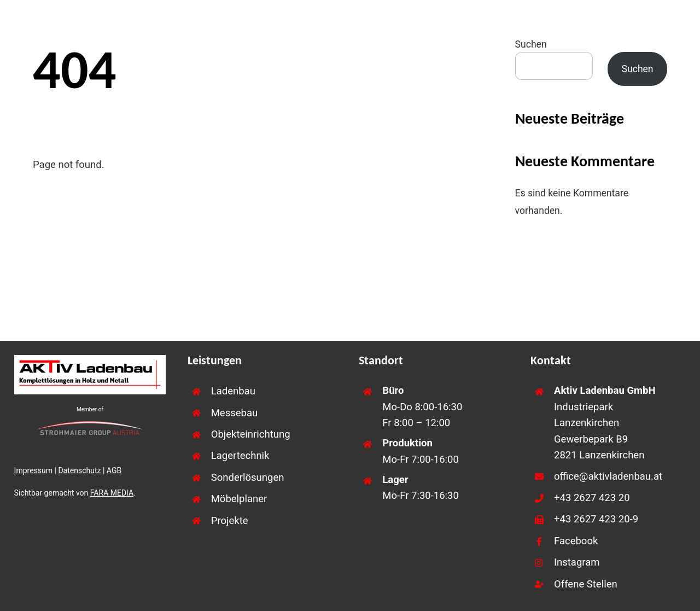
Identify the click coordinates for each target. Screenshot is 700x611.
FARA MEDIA (112, 493)
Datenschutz (79, 470)
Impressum (33, 470)
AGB (114, 470)
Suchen (531, 44)
